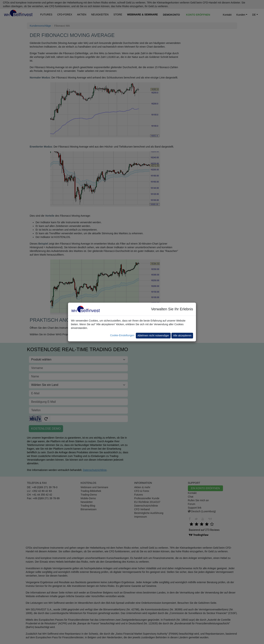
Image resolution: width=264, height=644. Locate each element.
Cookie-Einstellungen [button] (122, 335)
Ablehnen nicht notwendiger (153, 336)
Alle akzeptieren (182, 336)
